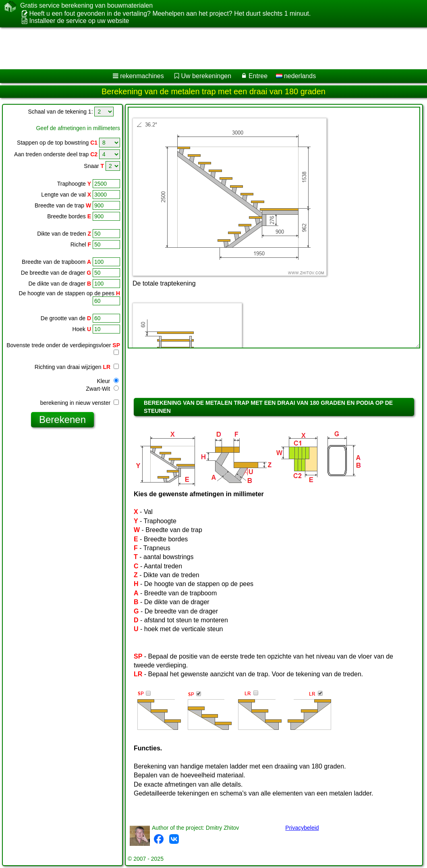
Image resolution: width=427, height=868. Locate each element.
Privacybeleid (302, 828)
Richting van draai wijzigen (77, 367)
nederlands (296, 76)
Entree (258, 76)
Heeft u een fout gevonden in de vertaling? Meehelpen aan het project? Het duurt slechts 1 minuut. (170, 13)
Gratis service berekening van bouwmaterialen (86, 6)
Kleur (108, 381)
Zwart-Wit (102, 389)
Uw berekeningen (206, 76)
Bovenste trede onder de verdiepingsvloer (63, 345)
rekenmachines (142, 76)
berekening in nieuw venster (80, 403)
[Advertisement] (206, 48)
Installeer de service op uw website (79, 21)
